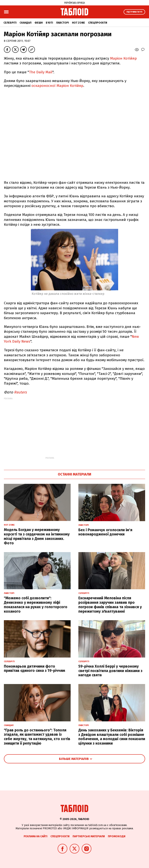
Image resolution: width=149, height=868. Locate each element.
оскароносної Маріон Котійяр (57, 86)
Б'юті (49, 23)
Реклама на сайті (36, 836)
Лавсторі (62, 23)
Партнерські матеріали (89, 836)
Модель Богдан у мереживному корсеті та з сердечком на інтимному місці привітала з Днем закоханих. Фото (37, 536)
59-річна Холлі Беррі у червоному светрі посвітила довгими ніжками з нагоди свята (110, 671)
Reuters (20, 392)
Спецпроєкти (98, 23)
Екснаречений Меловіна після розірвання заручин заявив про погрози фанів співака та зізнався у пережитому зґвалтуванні (110, 605)
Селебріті (10, 23)
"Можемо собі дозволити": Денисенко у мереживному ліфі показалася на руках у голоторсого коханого (36, 605)
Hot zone (78, 23)
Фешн (39, 23)
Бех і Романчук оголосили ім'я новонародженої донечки (105, 532)
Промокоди (117, 836)
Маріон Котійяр (123, 58)
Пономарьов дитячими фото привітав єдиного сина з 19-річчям (35, 669)
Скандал (26, 23)
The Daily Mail (41, 72)
